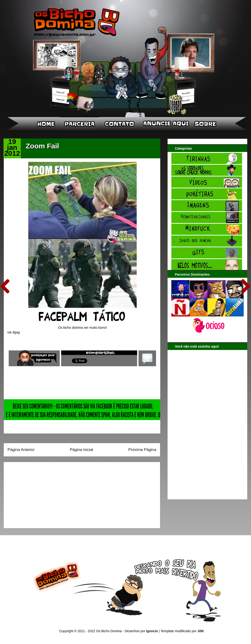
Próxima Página (142, 450)
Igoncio (152, 631)
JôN (200, 631)
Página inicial (81, 450)
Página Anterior (21, 450)
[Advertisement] (37, 493)
